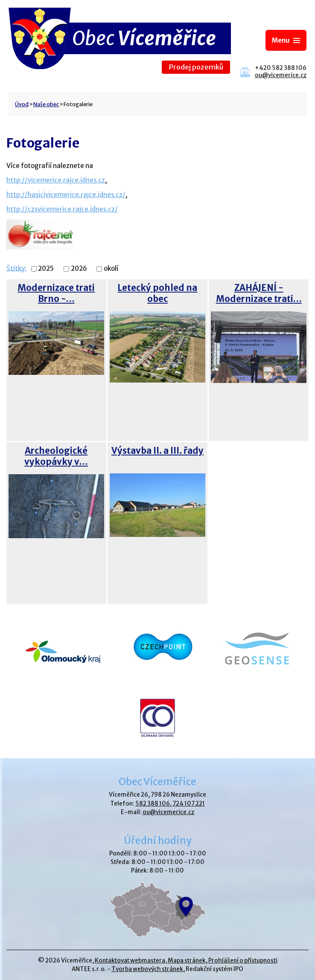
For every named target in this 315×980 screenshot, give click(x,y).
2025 (46, 269)
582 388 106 (153, 804)
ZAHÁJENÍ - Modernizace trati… (259, 293)
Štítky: (16, 268)
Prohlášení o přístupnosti (243, 961)
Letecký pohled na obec (157, 293)
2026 (79, 269)
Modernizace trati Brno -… (56, 293)
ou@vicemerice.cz (281, 75)
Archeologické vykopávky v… (56, 456)
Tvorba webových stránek (147, 969)
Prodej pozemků (196, 67)
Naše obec (46, 104)
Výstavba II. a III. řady (157, 451)
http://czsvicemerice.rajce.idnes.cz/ (62, 209)
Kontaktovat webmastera (130, 961)
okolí (111, 269)
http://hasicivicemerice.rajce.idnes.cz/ (66, 195)
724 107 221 (189, 804)
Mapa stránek (187, 961)
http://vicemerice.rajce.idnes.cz (56, 180)
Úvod (22, 104)
